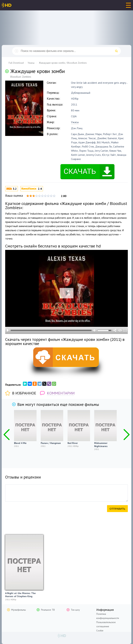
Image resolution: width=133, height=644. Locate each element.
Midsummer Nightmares (101, 445)
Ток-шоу (75, 610)
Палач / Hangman (51, 443)
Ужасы (75, 122)
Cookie (100, 631)
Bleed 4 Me (20, 443)
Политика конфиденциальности (108, 616)
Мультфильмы (19, 610)
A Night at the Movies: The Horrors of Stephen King (20, 595)
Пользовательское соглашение (106, 624)
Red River (73, 443)
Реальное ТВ (48, 610)
